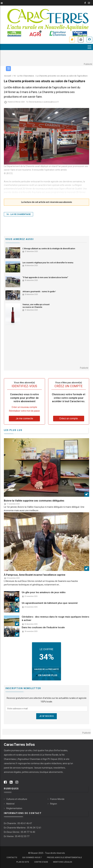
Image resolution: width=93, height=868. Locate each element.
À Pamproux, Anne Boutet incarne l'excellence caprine (35, 575)
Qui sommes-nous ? (32, 857)
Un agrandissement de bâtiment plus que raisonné (50, 603)
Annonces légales (81, 40)
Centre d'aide (41, 862)
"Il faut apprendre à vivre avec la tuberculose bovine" (45, 277)
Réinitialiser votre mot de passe (24, 411)
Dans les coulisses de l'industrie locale (43, 627)
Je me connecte (89, 40)
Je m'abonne (72, 40)
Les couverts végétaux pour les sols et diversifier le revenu (48, 263)
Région (54, 804)
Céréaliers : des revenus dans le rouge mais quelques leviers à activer (55, 618)
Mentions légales (63, 862)
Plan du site (23, 862)
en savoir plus (48, 675)
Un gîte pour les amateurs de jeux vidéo (44, 592)
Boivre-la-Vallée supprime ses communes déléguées (34, 501)
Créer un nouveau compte (24, 407)
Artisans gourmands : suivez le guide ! (39, 292)
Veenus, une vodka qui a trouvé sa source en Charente (36, 306)
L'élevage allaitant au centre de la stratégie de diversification (49, 249)
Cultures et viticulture (17, 799)
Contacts (12, 857)
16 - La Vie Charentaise (18, 214)
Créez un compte (69, 418)
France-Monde (57, 799)
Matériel (10, 804)
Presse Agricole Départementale (64, 857)
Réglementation (14, 808)
